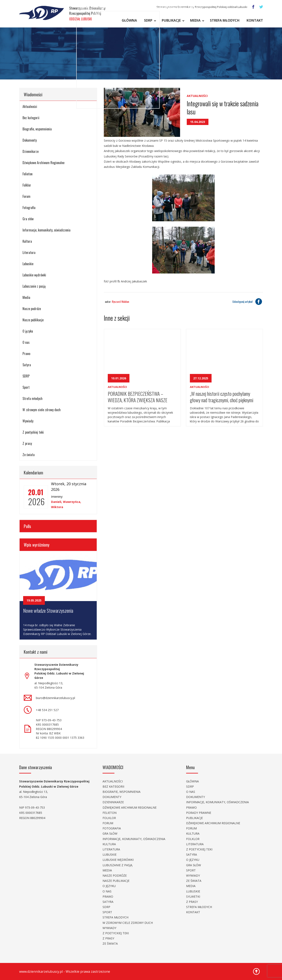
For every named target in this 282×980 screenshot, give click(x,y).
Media (195, 20)
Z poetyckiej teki (33, 432)
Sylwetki (193, 896)
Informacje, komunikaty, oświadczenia (46, 230)
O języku (28, 331)
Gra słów (28, 219)
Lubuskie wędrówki (34, 275)
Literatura (29, 252)
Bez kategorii (31, 118)
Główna (129, 20)
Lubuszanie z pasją (34, 286)
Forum (26, 196)
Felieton (28, 174)
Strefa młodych (225, 20)
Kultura (27, 241)
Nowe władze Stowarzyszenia (48, 610)
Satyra (27, 365)
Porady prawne (199, 813)
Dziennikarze (31, 151)
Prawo (26, 354)
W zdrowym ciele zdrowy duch (42, 410)
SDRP (148, 20)
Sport (26, 387)
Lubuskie (28, 264)
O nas (26, 342)
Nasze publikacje (33, 320)
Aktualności (30, 106)
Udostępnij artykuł (248, 302)
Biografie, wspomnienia (37, 129)
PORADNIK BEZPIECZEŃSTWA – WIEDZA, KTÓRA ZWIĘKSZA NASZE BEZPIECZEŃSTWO (138, 397)
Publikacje (171, 20)
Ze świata (29, 455)
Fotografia (29, 208)
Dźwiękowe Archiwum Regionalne (43, 163)
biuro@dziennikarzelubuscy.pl (55, 698)
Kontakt (255, 20)
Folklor (27, 185)
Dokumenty (30, 140)
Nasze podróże (32, 309)
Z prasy (27, 443)
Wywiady (28, 421)
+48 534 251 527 (47, 710)
